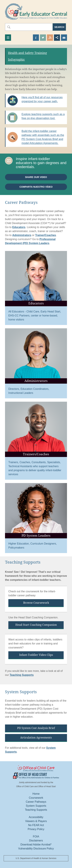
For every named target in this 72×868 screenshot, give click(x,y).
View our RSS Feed (50, 38)
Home (36, 794)
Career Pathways (36, 802)
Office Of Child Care (36, 769)
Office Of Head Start (36, 776)
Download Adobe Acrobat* (36, 845)
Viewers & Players (36, 821)
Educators (19, 227)
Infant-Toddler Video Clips (36, 655)
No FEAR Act (36, 825)
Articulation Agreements (36, 738)
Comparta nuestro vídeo (36, 187)
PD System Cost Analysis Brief (36, 728)
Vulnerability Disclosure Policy (36, 849)
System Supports (36, 806)
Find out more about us (36, 38)
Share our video (36, 177)
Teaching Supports (22, 675)
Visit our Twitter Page (43, 38)
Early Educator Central (36, 12)
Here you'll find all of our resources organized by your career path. (42, 99)
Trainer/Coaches (46, 235)
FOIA (36, 837)
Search (59, 27)
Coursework (36, 798)
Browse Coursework (36, 603)
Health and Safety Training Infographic (27, 56)
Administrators (22, 235)
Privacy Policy (36, 829)
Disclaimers (36, 841)
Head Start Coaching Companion (36, 625)
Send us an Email (64, 38)
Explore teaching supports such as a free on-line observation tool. (43, 116)
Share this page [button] (57, 38)
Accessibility (36, 817)
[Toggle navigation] (8, 38)
